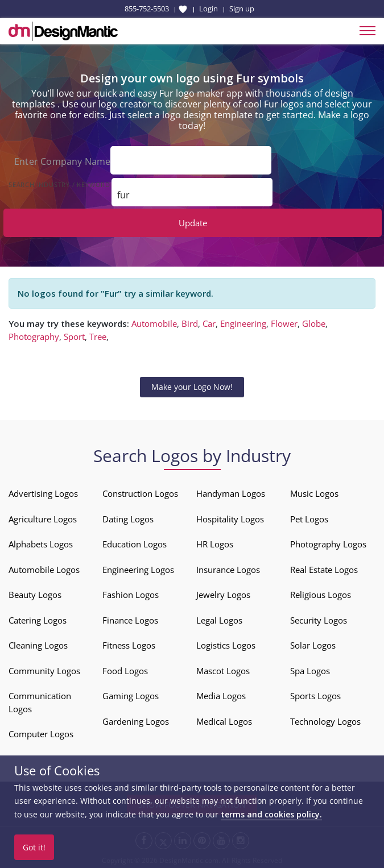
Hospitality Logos (230, 518)
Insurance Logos (228, 568)
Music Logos (314, 493)
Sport (74, 335)
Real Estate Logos (324, 568)
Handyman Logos (231, 493)
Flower (284, 323)
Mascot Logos (223, 670)
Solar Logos (313, 645)
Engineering (243, 323)
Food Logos (125, 670)
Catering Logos (38, 619)
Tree (98, 335)
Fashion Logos (131, 594)
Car (209, 323)
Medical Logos (224, 720)
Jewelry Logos (223, 594)
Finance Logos (130, 619)
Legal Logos (219, 619)
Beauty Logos (35, 594)
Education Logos (135, 543)
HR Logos (215, 543)
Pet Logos (309, 518)
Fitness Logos (129, 645)
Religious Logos (321, 594)
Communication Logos (40, 702)
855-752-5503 (147, 9)
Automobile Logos (44, 568)
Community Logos (44, 670)
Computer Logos (41, 733)
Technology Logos (325, 720)
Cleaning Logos (38, 645)
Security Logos (319, 619)
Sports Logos (315, 695)
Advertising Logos (43, 493)
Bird (190, 323)
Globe (314, 323)
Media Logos (221, 695)
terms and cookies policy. (271, 814)
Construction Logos (140, 493)
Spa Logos (310, 670)
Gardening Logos (136, 720)
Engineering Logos (138, 568)
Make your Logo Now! (192, 386)
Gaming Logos (131, 695)
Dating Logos (128, 518)
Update (193, 222)
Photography (34, 335)
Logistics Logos (226, 645)
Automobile (154, 323)
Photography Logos (328, 543)
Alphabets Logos (41, 543)
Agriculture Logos (43, 518)
